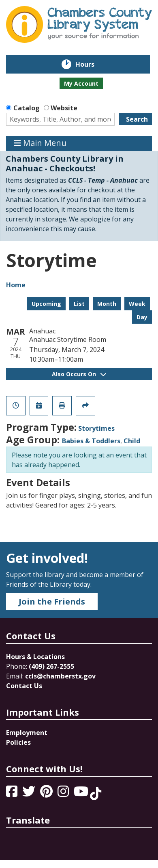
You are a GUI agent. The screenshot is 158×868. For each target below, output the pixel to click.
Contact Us (24, 686)
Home (16, 285)
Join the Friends (52, 601)
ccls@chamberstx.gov (60, 676)
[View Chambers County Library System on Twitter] (30, 794)
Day (142, 317)
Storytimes (96, 428)
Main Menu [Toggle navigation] (40, 143)
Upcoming (46, 304)
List (79, 304)
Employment (27, 733)
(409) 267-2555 (51, 666)
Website (64, 108)
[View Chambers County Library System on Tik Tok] (96, 794)
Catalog (27, 108)
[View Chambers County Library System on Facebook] (13, 794)
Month (107, 304)
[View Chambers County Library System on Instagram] (64, 794)
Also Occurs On (79, 374)
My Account (81, 83)
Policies (18, 742)
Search (137, 119)
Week (137, 304)
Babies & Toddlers (91, 441)
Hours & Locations (35, 657)
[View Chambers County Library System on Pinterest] (47, 794)
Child (132, 441)
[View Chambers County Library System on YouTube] (82, 794)
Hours (91, 64)
